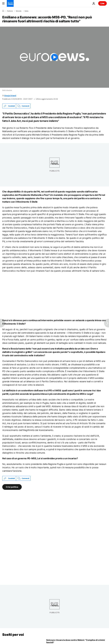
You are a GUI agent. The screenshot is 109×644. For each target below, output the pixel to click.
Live (102, 3)
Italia (26, 11)
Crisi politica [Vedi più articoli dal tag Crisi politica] (12, 487)
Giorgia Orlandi (10, 96)
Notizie (10, 11)
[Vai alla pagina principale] (10, 3)
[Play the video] (54, 57)
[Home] (3, 11)
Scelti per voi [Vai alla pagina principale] (13, 635)
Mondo (19, 11)
